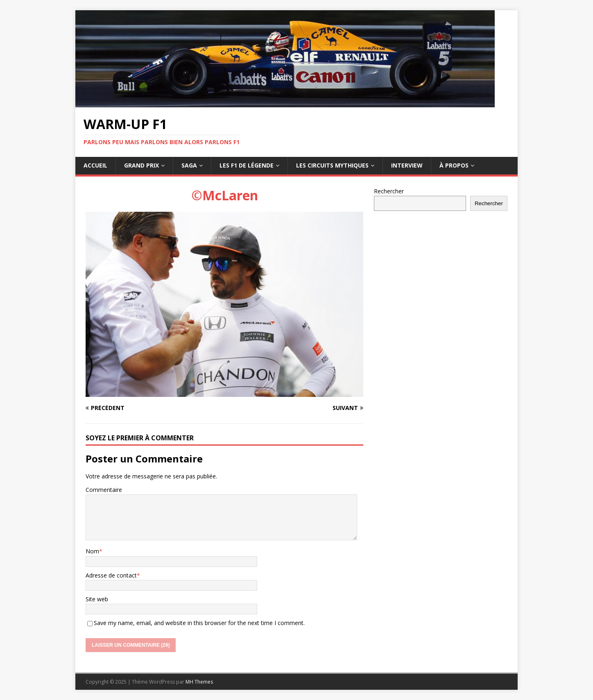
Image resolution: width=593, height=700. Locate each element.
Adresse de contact (111, 575)
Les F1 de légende (247, 165)
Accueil (95, 165)
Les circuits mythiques (332, 165)
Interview (407, 165)
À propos (454, 165)
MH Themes (199, 682)
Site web (97, 599)
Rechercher (389, 191)
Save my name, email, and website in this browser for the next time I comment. (199, 623)
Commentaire (104, 490)
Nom (92, 551)
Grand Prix (141, 165)
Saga (189, 165)
